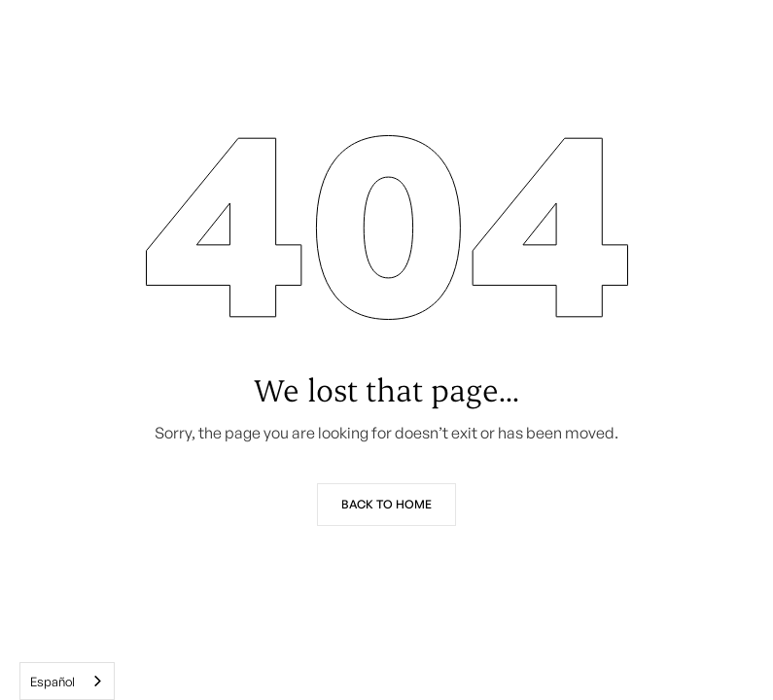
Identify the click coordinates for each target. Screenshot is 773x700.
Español (53, 682)
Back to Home (386, 504)
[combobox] (67, 681)
